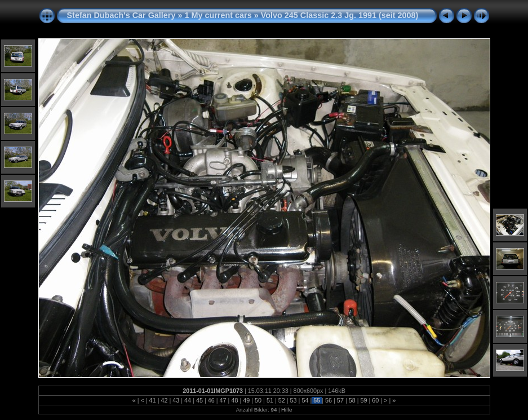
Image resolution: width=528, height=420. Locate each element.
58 (352, 400)
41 (153, 400)
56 (329, 400)
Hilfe (287, 410)
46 (211, 400)
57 (340, 400)
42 (164, 400)
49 (246, 400)
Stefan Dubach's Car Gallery (121, 15)
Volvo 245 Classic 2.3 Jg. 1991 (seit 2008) (340, 15)
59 (364, 400)
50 (258, 400)
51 (270, 400)
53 (294, 400)
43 (176, 400)
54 (305, 400)
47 (223, 400)
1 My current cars (218, 15)
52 (282, 400)
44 (188, 400)
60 (375, 400)
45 (199, 400)
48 (234, 400)
